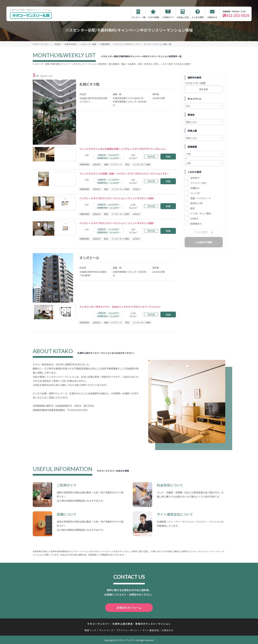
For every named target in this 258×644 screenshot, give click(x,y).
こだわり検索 (153, 17)
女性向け (195, 178)
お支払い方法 (183, 17)
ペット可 (195, 193)
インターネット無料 (201, 213)
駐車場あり (196, 224)
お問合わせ (212, 17)
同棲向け (195, 188)
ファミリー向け (198, 183)
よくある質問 (198, 17)
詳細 (168, 157)
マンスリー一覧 (138, 17)
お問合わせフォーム (129, 607)
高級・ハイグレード (201, 198)
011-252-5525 (238, 15)
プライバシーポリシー (128, 630)
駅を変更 (204, 89)
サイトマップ (106, 630)
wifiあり (195, 219)
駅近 (193, 208)
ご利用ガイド (168, 17)
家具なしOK (197, 203)
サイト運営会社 (151, 630)
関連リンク (90, 630)
